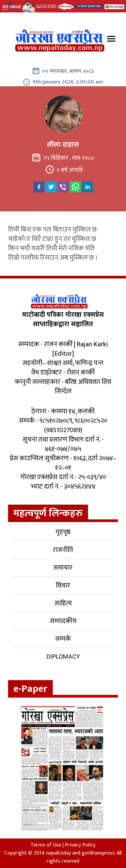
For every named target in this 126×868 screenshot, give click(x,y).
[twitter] (51, 187)
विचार (63, 585)
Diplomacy (63, 656)
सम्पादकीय (63, 621)
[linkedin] (87, 187)
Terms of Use (46, 845)
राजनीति (63, 550)
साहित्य (63, 603)
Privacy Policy (80, 845)
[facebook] (39, 187)
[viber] (63, 187)
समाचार (63, 568)
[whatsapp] (75, 187)
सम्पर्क (63, 639)
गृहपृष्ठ (63, 532)
